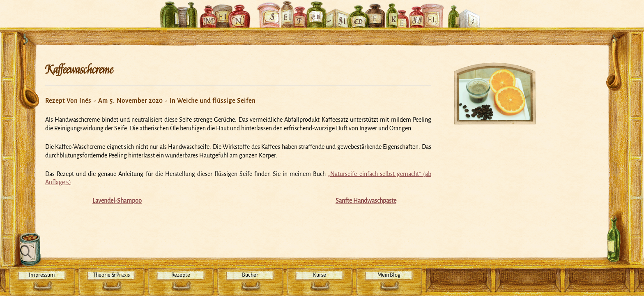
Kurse (320, 275)
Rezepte (181, 275)
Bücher (250, 275)
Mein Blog (389, 275)
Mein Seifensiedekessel (322, 10)
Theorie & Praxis (111, 275)
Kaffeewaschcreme (79, 70)
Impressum (42, 275)
